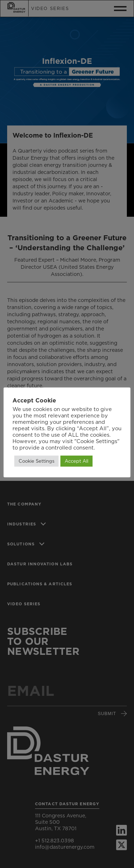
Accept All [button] (76, 461)
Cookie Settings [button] (36, 461)
